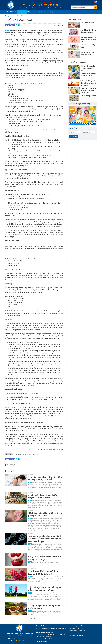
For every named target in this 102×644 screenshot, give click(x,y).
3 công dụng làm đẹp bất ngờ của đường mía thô (44, 607)
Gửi (7, 25)
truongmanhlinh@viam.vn (77, 635)
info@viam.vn (45, 641)
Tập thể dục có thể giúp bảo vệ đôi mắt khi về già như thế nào (45, 589)
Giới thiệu (13, 12)
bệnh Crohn (18, 454)
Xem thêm (34, 619)
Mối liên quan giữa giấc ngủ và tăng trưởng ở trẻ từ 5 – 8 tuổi (45, 478)
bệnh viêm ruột (27, 454)
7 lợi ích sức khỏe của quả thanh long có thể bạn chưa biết (44, 572)
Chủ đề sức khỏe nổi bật (35, 12)
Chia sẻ (13, 25)
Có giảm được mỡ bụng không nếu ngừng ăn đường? (45, 558)
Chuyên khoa (22, 12)
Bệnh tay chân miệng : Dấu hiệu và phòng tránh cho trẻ (45, 514)
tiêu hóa (36, 454)
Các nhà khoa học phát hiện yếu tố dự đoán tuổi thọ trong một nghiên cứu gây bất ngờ (45, 539)
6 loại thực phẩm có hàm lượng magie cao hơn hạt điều (43, 496)
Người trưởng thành (58, 25)
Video (59, 12)
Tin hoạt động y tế (50, 12)
